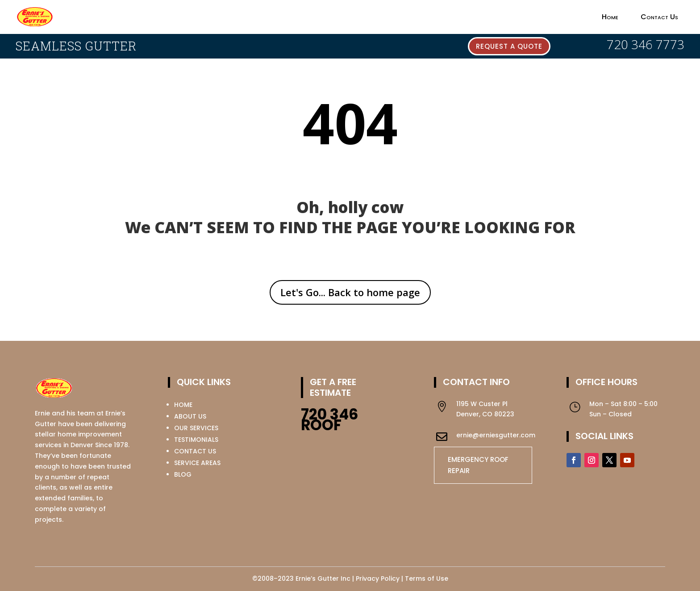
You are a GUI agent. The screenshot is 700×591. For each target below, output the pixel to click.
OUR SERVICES (196, 428)
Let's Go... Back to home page (350, 292)
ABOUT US (190, 416)
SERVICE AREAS (197, 463)
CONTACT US (195, 451)
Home (610, 17)
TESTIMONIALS (196, 440)
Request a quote (509, 46)
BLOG (183, 474)
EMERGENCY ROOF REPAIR (478, 465)
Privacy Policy (378, 578)
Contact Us (659, 17)
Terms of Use (427, 578)
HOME (183, 405)
